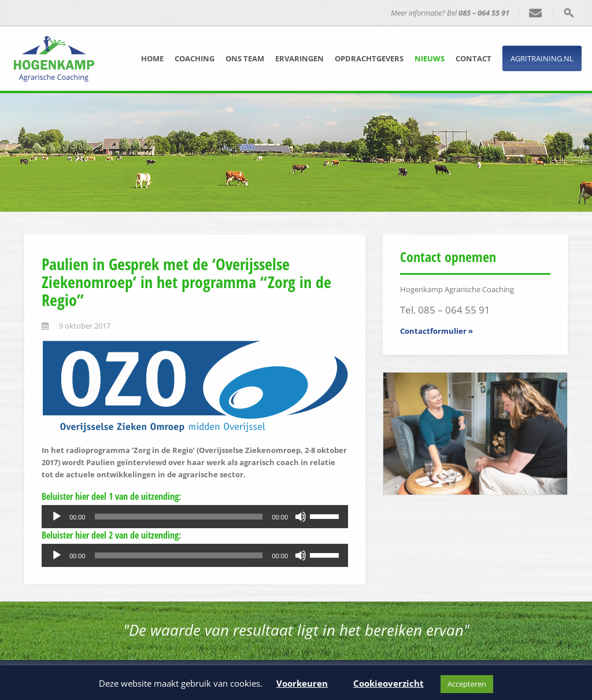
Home (152, 58)
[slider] (179, 517)
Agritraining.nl (542, 58)
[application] (195, 517)
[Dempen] (301, 517)
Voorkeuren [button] (302, 683)
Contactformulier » (436, 331)
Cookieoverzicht (388, 683)
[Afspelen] (57, 517)
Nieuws (430, 58)
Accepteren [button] (467, 684)
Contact (473, 58)
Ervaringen (299, 58)
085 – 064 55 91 (484, 13)
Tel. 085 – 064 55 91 (445, 310)
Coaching (195, 58)
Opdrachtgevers (369, 58)
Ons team (245, 58)
